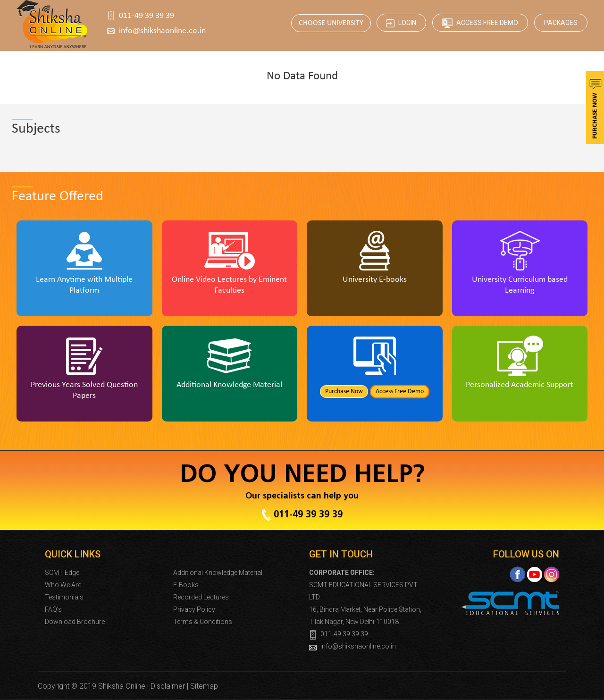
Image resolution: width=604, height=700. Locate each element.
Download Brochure (75, 622)
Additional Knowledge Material (218, 573)
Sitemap (204, 686)
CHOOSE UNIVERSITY (331, 23)
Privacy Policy (194, 609)
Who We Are (63, 585)
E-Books (186, 585)
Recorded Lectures (201, 597)
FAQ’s (53, 609)
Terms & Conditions (203, 622)
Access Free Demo (480, 23)
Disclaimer (168, 686)
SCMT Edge (62, 573)
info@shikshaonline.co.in (162, 31)
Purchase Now (344, 392)
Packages (561, 23)
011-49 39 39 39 (147, 16)
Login (401, 23)
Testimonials (64, 597)
